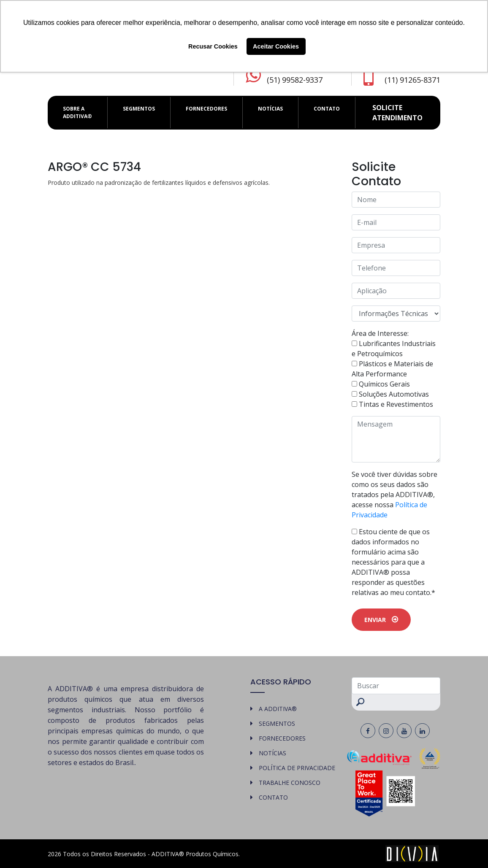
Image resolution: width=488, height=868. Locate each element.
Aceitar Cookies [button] (276, 46)
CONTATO (327, 109)
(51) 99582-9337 (295, 80)
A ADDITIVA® (278, 709)
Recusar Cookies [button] (213, 46)
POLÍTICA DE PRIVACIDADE (297, 768)
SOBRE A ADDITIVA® (77, 112)
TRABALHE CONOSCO (290, 783)
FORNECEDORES (206, 109)
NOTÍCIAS (270, 109)
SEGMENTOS (139, 109)
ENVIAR (381, 620)
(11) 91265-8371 (412, 80)
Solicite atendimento (397, 113)
